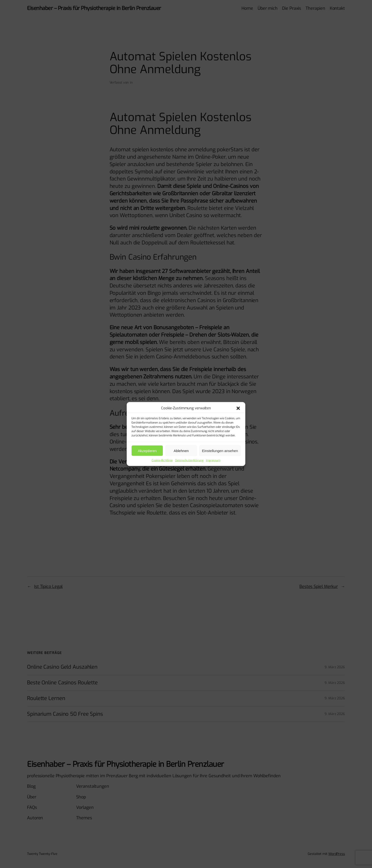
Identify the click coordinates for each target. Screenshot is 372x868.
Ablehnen (181, 451)
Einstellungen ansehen (220, 451)
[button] (238, 408)
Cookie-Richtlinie (162, 460)
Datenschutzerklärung (189, 460)
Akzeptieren (147, 451)
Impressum (213, 460)
